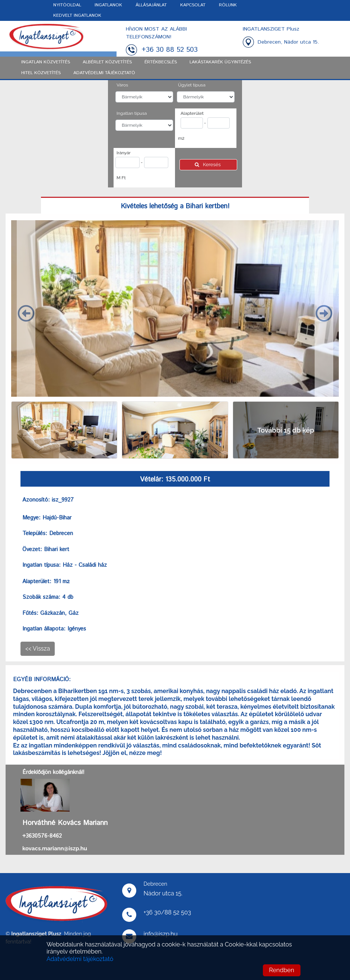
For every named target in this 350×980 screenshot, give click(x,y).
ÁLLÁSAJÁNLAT (151, 5)
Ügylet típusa (192, 85)
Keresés (208, 165)
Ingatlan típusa (132, 113)
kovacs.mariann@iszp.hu (55, 848)
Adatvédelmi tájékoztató (80, 959)
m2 (181, 138)
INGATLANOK (108, 5)
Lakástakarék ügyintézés (220, 62)
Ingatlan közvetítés (46, 62)
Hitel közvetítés (41, 73)
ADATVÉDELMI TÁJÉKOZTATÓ (104, 73)
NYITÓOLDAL (67, 5)
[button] (26, 309)
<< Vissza (38, 649)
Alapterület (192, 113)
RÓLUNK (228, 5)
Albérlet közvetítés (107, 62)
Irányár (124, 153)
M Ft (121, 178)
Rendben (282, 970)
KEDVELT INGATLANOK (77, 15)
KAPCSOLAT (193, 5)
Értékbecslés (161, 62)
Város (122, 85)
